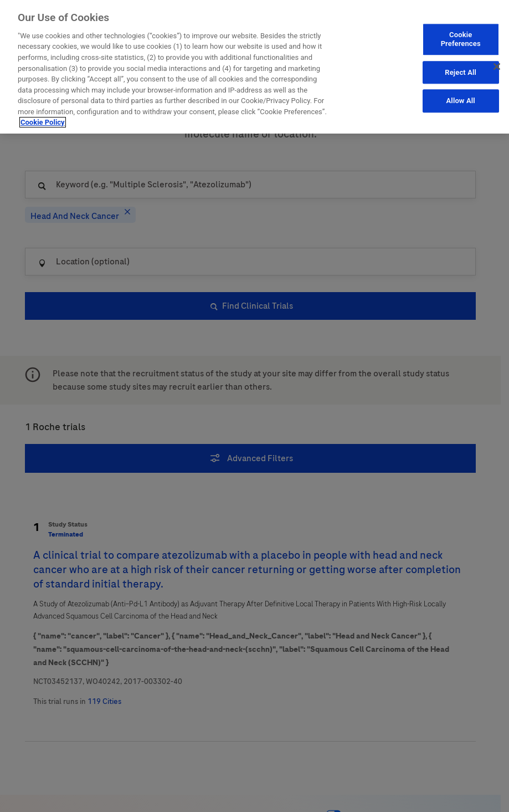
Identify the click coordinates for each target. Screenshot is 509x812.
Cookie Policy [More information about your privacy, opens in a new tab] (43, 122)
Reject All (461, 72)
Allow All (461, 101)
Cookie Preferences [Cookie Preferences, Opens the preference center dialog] (461, 39)
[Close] (497, 67)
